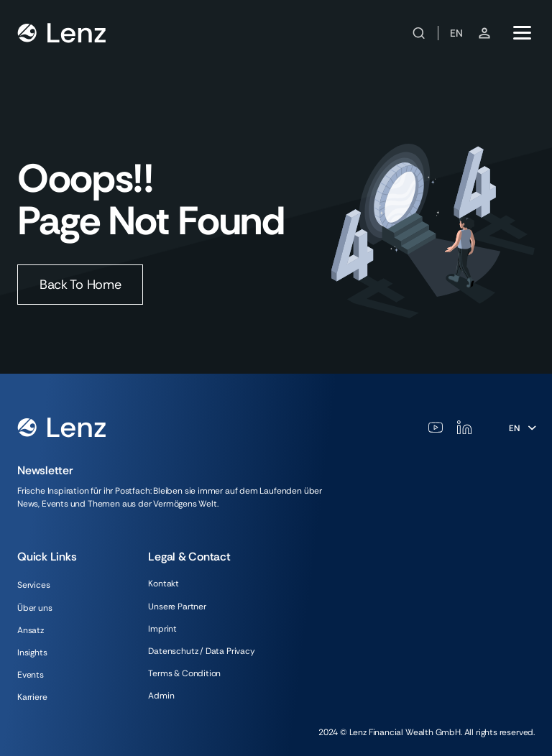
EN (456, 33)
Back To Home (80, 285)
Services (34, 585)
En (514, 428)
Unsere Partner (177, 607)
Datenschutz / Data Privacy (201, 651)
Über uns (35, 608)
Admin (161, 696)
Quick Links (47, 557)
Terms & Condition (184, 673)
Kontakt (164, 584)
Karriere (32, 697)
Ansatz (31, 630)
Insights (32, 653)
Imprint (162, 629)
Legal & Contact (189, 557)
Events (31, 675)
